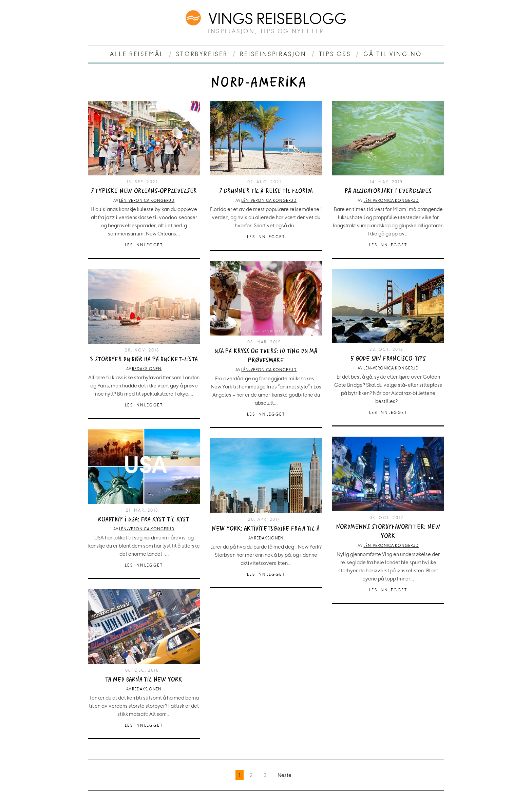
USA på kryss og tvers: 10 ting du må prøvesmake (266, 356)
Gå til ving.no (393, 54)
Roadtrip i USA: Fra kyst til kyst (144, 520)
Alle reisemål (137, 54)
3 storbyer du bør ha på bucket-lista (144, 359)
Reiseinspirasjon (273, 54)
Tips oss (335, 54)
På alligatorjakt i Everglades (388, 191)
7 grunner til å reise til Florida (266, 191)
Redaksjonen (147, 369)
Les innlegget (144, 245)
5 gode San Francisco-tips (388, 359)
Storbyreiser (202, 54)
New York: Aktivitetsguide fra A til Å (266, 529)
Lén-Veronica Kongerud (147, 201)
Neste (284, 775)
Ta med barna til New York (144, 680)
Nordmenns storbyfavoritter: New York (388, 532)
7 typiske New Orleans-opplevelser (144, 191)
